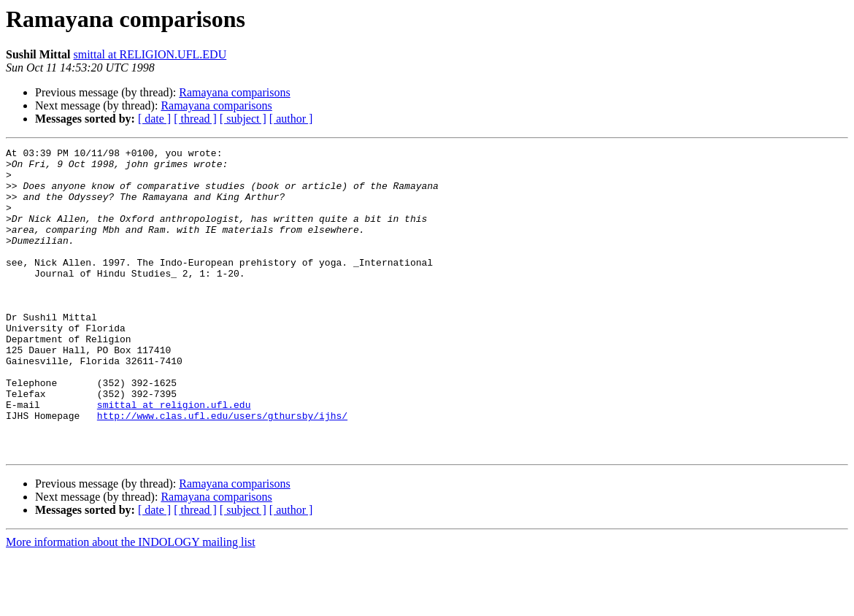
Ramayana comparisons (234, 92)
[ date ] (154, 119)
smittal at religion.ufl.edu (174, 457)
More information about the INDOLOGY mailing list (131, 603)
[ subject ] (243, 119)
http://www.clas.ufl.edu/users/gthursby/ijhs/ (222, 470)
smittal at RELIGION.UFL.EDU (150, 54)
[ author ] (291, 119)
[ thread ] (195, 119)
